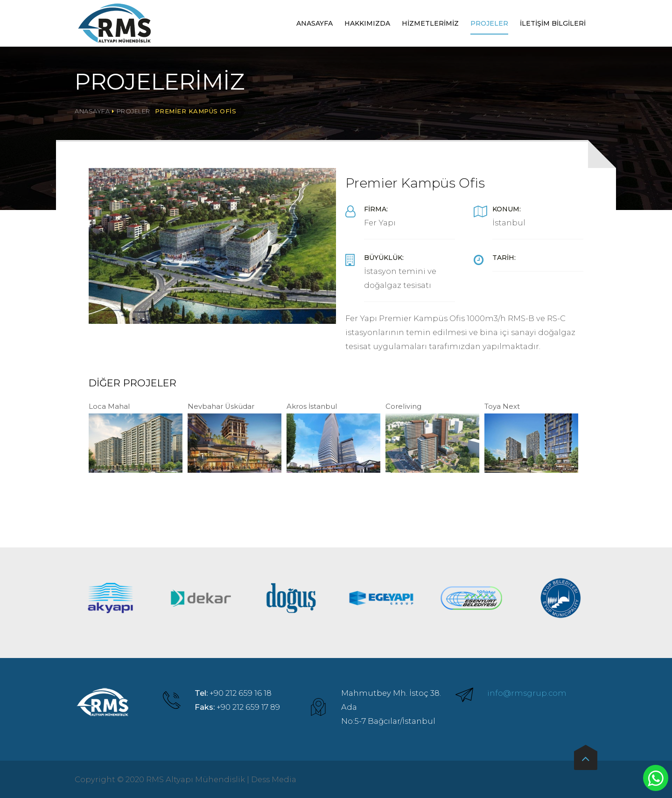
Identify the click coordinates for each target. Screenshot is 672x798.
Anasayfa (315, 23)
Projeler (489, 23)
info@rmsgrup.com (527, 693)
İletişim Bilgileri (553, 23)
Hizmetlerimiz (430, 23)
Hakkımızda (367, 23)
